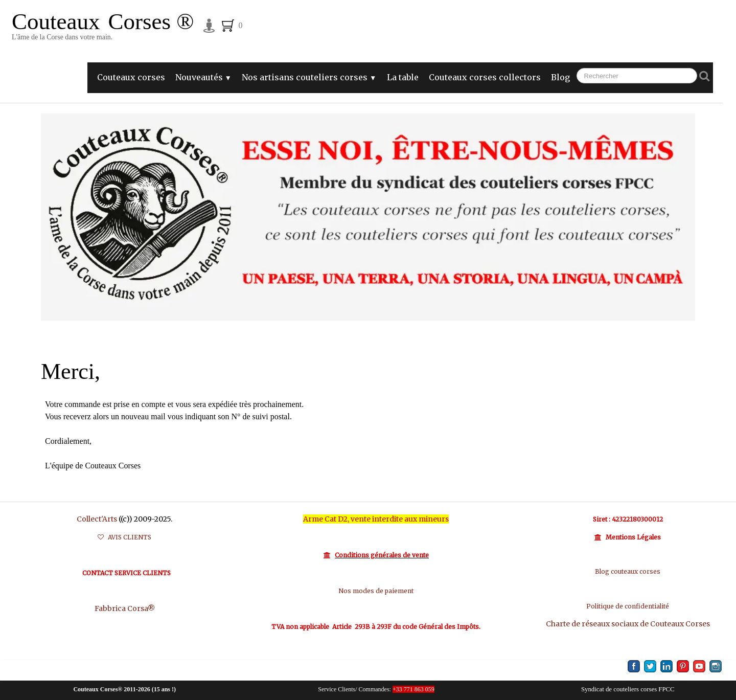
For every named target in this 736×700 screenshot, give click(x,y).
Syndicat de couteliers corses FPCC (628, 689)
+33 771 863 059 (413, 689)
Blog (560, 77)
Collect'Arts (97, 519)
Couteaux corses (131, 77)
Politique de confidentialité (628, 606)
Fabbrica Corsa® (125, 608)
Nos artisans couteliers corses (309, 77)
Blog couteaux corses (628, 571)
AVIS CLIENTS (124, 537)
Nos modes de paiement (376, 591)
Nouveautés (203, 77)
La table (403, 77)
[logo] (103, 29)
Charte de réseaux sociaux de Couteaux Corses (628, 624)
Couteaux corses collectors (485, 77)
